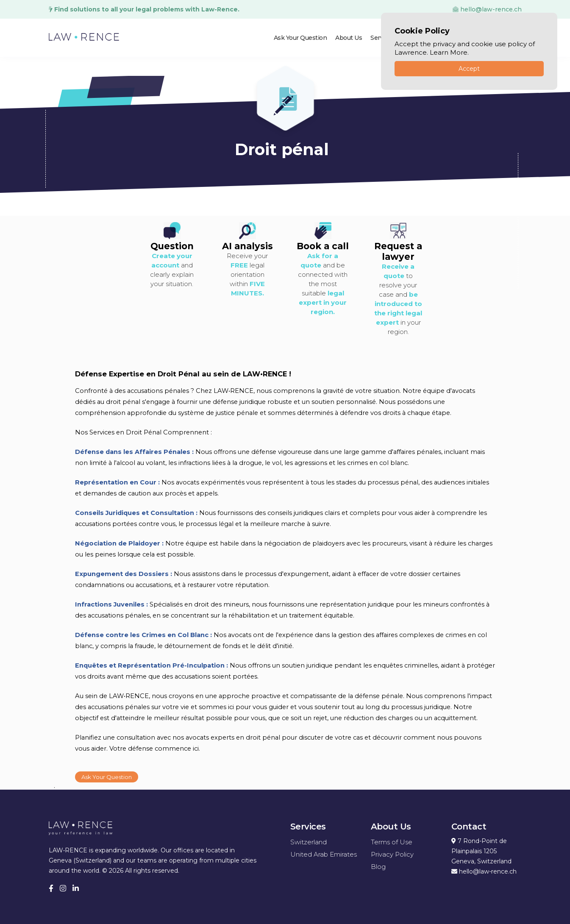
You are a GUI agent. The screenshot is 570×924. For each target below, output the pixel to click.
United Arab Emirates (324, 854)
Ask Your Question (300, 38)
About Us (349, 38)
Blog (378, 866)
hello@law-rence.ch (487, 9)
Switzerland (309, 842)
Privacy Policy (392, 854)
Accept (469, 69)
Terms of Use (392, 842)
